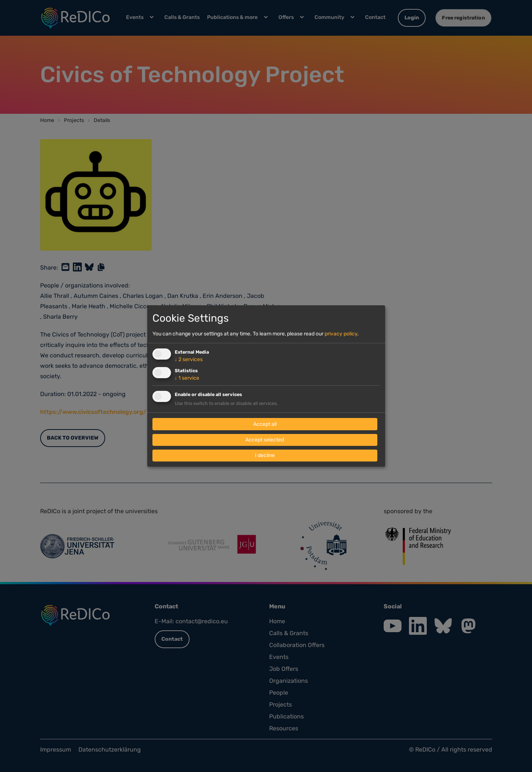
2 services (189, 359)
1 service (187, 378)
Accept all (265, 424)
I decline (265, 455)
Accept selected (265, 440)
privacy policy (341, 334)
